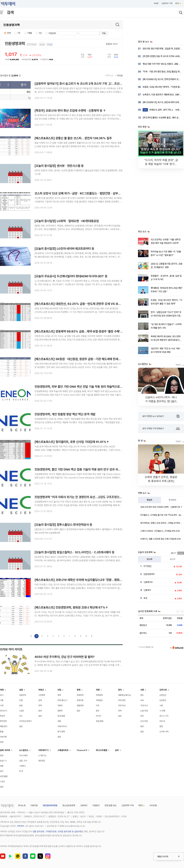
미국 (98, 705)
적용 (104, 33)
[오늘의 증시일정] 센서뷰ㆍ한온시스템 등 (59, 166)
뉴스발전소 (24, 750)
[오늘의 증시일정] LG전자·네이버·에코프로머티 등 (64, 249)
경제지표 (80, 700)
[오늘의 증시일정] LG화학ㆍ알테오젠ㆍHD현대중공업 (67, 221)
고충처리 (84, 805)
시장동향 (42, 695)
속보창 (156, 3)
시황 (2, 700)
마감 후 (162, 721)
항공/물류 (61, 716)
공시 (2, 695)
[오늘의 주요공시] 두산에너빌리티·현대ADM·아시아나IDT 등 (71, 276)
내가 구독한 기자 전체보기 (161, 429)
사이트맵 (153, 805)
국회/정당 (122, 700)
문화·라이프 (5, 750)
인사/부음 (144, 721)
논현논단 (163, 695)
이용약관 (34, 805)
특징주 (149, 500)
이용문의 (96, 805)
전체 (9, 33)
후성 (145, 598)
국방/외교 (122, 705)
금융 (21, 690)
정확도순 (109, 75)
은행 (21, 700)
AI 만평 (162, 711)
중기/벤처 (61, 732)
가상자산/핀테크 (25, 721)
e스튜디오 (42, 755)
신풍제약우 (148, 582)
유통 (59, 721)
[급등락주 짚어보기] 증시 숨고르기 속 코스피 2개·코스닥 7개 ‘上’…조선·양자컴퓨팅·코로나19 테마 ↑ (95, 84)
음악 (2, 771)
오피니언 (163, 690)
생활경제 (80, 705)
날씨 (117, 750)
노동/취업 (144, 711)
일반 (2, 742)
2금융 (21, 711)
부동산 (41, 690)
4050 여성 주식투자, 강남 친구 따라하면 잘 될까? (65, 657)
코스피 (149, 559)
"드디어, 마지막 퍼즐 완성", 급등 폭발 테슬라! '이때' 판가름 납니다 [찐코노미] (161, 164)
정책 (40, 705)
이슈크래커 (23, 755)
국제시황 (3, 737)
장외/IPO (4, 711)
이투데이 (21, 826)
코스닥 (172, 559)
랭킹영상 (42, 761)
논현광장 (163, 700)
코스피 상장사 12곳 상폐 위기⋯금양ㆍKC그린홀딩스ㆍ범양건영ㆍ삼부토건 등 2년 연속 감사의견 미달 (95, 193)
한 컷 (21, 771)
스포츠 (3, 782)
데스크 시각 (164, 716)
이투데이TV (44, 750)
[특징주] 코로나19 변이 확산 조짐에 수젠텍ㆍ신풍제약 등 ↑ (70, 111)
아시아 (98, 716)
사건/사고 (144, 705)
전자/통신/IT (63, 700)
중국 (98, 711)
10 (86, 636)
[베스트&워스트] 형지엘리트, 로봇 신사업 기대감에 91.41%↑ (72, 442)
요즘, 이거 (23, 761)
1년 (40, 33)
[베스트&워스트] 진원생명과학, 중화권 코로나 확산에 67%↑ (71, 607)
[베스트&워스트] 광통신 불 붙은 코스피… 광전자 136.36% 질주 (73, 138)
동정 (142, 726)
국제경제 (99, 695)
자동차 (60, 705)
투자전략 (172, 500)
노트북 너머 (164, 732)
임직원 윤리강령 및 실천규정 (70, 832)
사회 (142, 690)
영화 (2, 766)
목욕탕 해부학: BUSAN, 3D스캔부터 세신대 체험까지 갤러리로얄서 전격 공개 (166, 340)
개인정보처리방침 (50, 805)
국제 (98, 690)
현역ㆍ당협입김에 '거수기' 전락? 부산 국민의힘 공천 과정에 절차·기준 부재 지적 (166, 316)
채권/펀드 (4, 726)
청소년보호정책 (69, 805)
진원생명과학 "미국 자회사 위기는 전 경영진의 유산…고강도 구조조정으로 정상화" (83, 497)
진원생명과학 (15, 43)
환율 (2, 732)
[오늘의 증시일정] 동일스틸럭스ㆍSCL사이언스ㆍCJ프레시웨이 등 (74, 552)
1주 (19, 33)
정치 (120, 690)
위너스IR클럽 (102, 750)
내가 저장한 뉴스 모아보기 (161, 416)
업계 (40, 700)
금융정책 (23, 695)
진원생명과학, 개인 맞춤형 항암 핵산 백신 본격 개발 (65, 414)
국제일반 (99, 700)
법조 (142, 695)
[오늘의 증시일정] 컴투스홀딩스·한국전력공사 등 (63, 525)
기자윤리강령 (51, 832)
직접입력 (52, 33)
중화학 (60, 711)
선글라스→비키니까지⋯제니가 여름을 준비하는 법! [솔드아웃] (161, 401)
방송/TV (3, 761)
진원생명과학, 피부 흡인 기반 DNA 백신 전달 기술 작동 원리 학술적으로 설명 (80, 387)
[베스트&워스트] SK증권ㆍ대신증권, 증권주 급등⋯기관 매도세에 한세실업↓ (80, 359)
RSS (178, 3)
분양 (40, 711)
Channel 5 (82, 750)
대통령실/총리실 (124, 695)
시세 (2, 705)
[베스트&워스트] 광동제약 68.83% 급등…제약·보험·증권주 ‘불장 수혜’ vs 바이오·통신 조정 (90, 331)
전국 (142, 716)
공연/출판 (4, 776)
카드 (21, 716)
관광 (2, 755)
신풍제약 (147, 590)
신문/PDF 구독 (167, 3)
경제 (79, 690)
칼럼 (161, 726)
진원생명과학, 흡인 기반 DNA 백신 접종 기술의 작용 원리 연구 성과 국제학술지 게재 (84, 469)
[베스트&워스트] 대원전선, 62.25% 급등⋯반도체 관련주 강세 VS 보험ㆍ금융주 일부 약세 (89, 304)
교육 (142, 700)
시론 (161, 705)
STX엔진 (148, 566)
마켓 (2, 690)
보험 (21, 705)
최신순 (120, 75)
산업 (59, 690)
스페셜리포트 (63, 750)
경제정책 (80, 695)
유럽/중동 (100, 721)
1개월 (30, 33)
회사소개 (22, 805)
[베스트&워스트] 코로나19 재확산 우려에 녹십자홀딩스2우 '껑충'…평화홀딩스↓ (82, 580)
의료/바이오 (62, 726)
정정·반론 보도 (111, 805)
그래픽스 (23, 766)
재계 (59, 695)
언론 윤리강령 (38, 832)
